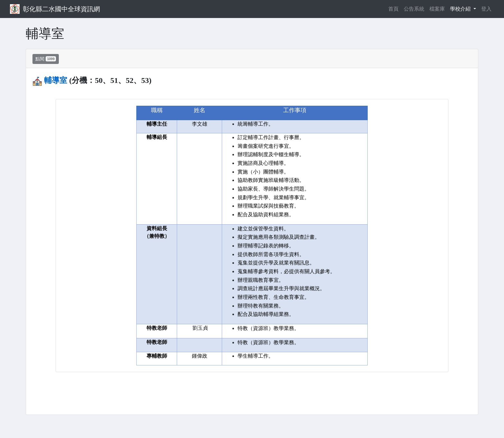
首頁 (395, 8)
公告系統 (414, 9)
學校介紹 (461, 9)
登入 (486, 9)
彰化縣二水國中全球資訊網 (61, 9)
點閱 (46, 59)
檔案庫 (437, 9)
